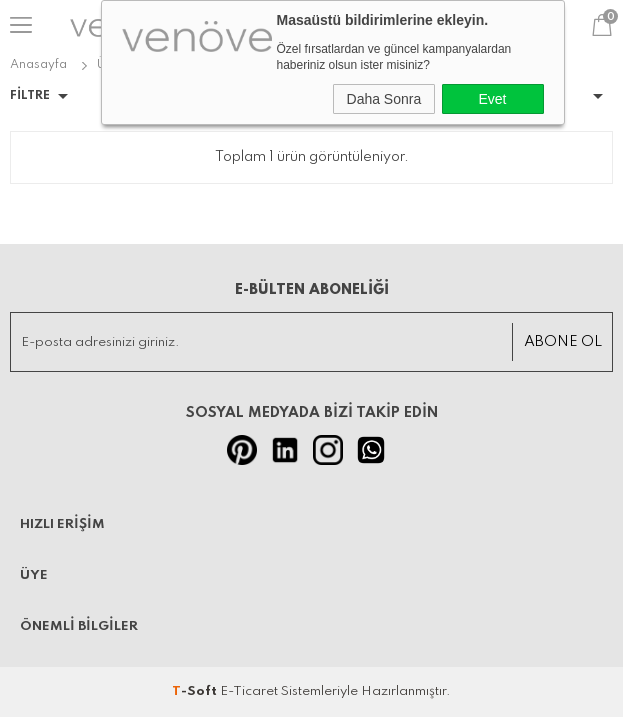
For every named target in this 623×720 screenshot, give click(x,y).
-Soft (196, 691)
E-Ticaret (249, 691)
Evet (492, 99)
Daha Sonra (384, 99)
